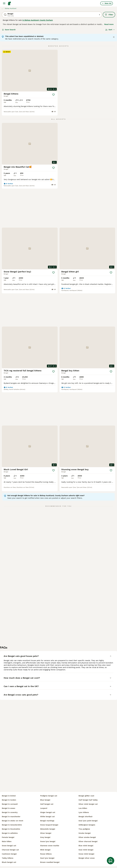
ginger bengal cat (48, 812)
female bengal (8, 837)
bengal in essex (9, 808)
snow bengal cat (9, 846)
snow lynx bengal (48, 841)
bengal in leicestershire (12, 825)
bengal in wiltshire (10, 833)
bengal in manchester (11, 817)
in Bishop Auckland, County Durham (38, 20)
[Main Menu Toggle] (4, 3)
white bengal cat (47, 817)
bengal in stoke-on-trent (12, 821)
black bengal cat (9, 862)
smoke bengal (85, 833)
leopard (44, 808)
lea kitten (83, 808)
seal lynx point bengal (88, 821)
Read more (109, 24)
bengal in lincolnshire (11, 829)
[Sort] (110, 30)
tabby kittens (8, 858)
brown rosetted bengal (50, 862)
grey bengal (45, 837)
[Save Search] (111, 861)
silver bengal (46, 833)
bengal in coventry (10, 812)
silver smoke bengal (87, 837)
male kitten (7, 841)
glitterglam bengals (87, 825)
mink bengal (45, 850)
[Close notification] (114, 37)
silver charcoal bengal (88, 841)
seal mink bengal (86, 850)
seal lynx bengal (47, 858)
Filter (109, 15)
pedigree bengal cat (49, 796)
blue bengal (45, 800)
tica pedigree (84, 829)
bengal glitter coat (86, 796)
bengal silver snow (87, 858)
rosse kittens (46, 854)
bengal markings (47, 821)
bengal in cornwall (10, 804)
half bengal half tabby (88, 800)
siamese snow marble (50, 846)
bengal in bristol (9, 796)
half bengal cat (47, 804)
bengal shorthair (86, 817)
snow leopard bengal (49, 825)
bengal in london (9, 800)
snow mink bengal (86, 854)
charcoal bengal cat (10, 850)
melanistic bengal (48, 829)
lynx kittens (84, 812)
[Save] (53, 95)
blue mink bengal (86, 846)
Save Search (9, 30)
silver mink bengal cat (88, 804)
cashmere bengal (9, 854)
